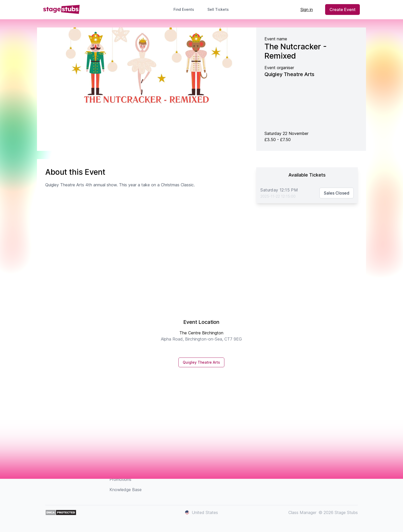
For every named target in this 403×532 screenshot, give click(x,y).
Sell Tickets (220, 9)
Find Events (184, 9)
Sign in (307, 10)
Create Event (342, 10)
